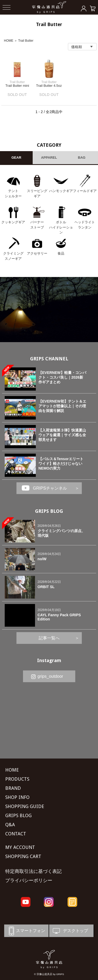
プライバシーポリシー (29, 880)
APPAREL (49, 158)
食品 (61, 253)
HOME (9, 41)
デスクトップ (70, 931)
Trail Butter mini (17, 86)
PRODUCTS (17, 779)
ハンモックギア (61, 191)
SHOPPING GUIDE (25, 806)
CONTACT (16, 834)
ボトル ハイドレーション (61, 227)
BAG (82, 158)
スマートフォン (26, 931)
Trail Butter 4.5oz (49, 86)
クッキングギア (13, 222)
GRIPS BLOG (49, 511)
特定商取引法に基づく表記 (33, 871)
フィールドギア (85, 191)
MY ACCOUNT (20, 847)
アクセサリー (37, 253)
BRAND (13, 788)
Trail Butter (26, 41)
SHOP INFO (17, 797)
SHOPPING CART (23, 856)
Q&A (10, 825)
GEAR (16, 158)
